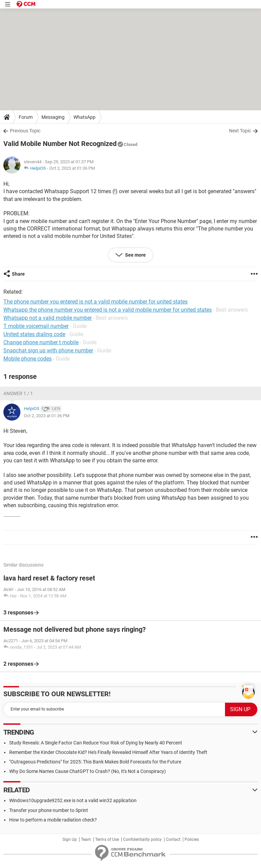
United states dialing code (34, 334)
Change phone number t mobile (41, 342)
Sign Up (70, 839)
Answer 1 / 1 (18, 393)
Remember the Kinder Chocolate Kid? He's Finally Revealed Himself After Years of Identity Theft (108, 752)
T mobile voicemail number (36, 326)
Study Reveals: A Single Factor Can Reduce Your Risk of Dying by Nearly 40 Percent (96, 743)
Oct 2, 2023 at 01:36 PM (72, 168)
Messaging (53, 117)
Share (18, 274)
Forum (26, 117)
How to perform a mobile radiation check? (53, 820)
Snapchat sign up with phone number (48, 350)
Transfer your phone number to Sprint (49, 810)
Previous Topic (25, 131)
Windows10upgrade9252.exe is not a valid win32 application (73, 800)
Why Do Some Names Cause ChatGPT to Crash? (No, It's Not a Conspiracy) (88, 771)
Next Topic (240, 131)
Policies (192, 839)
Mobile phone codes (28, 359)
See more (135, 255)
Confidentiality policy (142, 839)
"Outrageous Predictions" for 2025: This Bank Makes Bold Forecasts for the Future (95, 762)
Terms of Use (107, 839)
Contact (173, 839)
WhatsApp (84, 117)
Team (86, 839)
